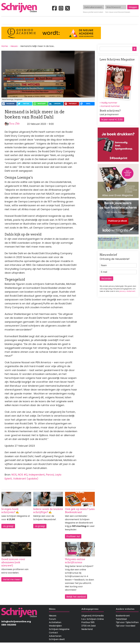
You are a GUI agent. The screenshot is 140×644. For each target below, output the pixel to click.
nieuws (14, 46)
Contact (134, 20)
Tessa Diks (14, 123)
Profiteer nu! (73, 536)
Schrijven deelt (57, 639)
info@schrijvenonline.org (16, 622)
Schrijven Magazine (59, 629)
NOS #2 (23, 475)
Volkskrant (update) (26, 479)
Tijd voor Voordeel (126, 626)
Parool (50, 475)
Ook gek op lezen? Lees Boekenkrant (80, 511)
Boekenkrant (123, 616)
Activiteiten (84, 20)
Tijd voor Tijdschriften (127, 622)
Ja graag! (40, 526)
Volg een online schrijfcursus (75, 561)
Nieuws (53, 616)
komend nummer (111, 106)
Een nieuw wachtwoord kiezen (118, 12)
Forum (52, 619)
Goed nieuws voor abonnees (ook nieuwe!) (13, 562)
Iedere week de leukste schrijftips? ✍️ (48, 511)
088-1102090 (9, 625)
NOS (14, 475)
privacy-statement (127, 291)
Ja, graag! (8, 526)
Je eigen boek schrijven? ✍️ (10, 511)
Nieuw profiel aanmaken (93, 12)
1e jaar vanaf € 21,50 (112, 120)
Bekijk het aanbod (76, 597)
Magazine (104, 20)
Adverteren (55, 636)
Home (5, 20)
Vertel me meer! (12, 579)
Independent (37, 475)
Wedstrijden (63, 20)
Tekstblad (121, 619)
